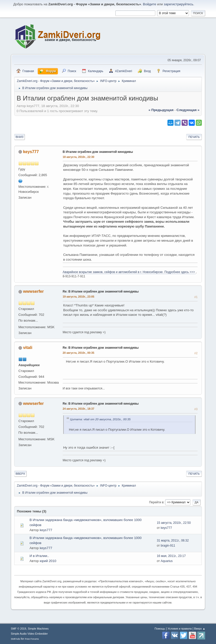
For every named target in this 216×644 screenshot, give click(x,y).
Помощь (160, 629)
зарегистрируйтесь (179, 4)
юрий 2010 (48, 561)
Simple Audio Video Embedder (29, 634)
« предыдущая (161, 110)
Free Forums (32, 639)
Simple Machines (38, 629)
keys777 (31, 152)
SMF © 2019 (19, 629)
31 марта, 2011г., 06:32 (173, 541)
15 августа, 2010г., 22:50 (174, 523)
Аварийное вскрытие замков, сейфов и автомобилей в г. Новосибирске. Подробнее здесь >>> (129, 272)
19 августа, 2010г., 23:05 (79, 297)
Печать (194, 137)
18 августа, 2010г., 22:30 (79, 157)
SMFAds (16, 639)
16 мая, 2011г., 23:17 (171, 556)
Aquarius (167, 561)
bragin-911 (168, 546)
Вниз (20, 137)
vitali (28, 348)
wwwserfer (33, 291)
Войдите (149, 4)
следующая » (188, 110)
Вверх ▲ (200, 629)
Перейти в (156, 502)
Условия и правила (179, 629)
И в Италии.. (39, 556)
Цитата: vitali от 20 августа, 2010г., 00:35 (100, 419)
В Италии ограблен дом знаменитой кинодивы (98, 152)
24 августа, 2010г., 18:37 (79, 409)
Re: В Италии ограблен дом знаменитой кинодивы (101, 292)
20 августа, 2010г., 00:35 (79, 353)
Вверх (20, 474)
